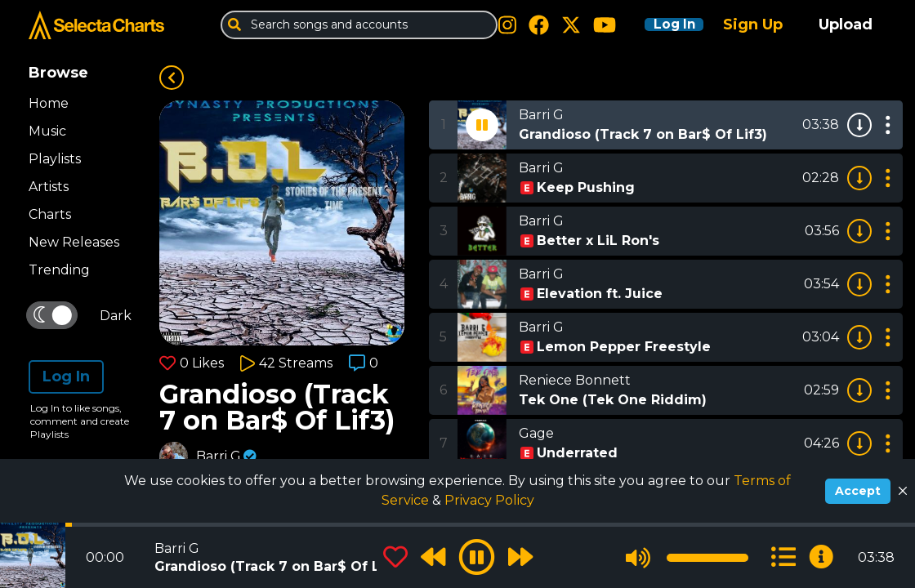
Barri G (219, 456)
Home (49, 103)
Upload (846, 24)
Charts (50, 214)
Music (47, 131)
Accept (858, 491)
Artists (49, 187)
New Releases (74, 242)
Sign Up (753, 24)
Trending (59, 270)
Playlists (55, 159)
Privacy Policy (489, 500)
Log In (663, 24)
